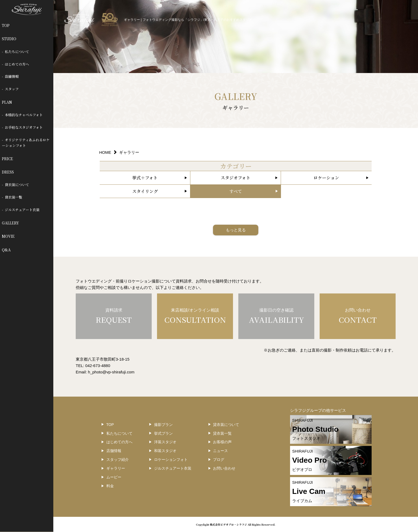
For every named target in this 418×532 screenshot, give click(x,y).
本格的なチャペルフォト (24, 115)
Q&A (6, 250)
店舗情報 (12, 76)
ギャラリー (116, 468)
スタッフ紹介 (118, 460)
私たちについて (17, 52)
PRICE (7, 159)
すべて (236, 191)
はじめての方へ (17, 64)
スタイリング (145, 191)
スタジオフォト (236, 178)
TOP (6, 25)
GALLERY (10, 223)
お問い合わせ (224, 468)
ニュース (220, 451)
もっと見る (236, 230)
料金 (110, 486)
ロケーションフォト (171, 460)
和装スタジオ (165, 451)
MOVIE (8, 236)
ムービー (114, 477)
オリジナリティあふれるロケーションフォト (26, 143)
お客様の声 (222, 442)
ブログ (219, 460)
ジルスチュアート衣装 (22, 210)
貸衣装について (17, 185)
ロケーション (326, 178)
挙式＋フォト (145, 178)
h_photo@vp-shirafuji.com (111, 372)
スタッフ (12, 89)
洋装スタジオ (165, 442)
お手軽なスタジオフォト (24, 127)
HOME (105, 152)
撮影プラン (163, 425)
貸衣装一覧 (13, 197)
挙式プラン (163, 433)
